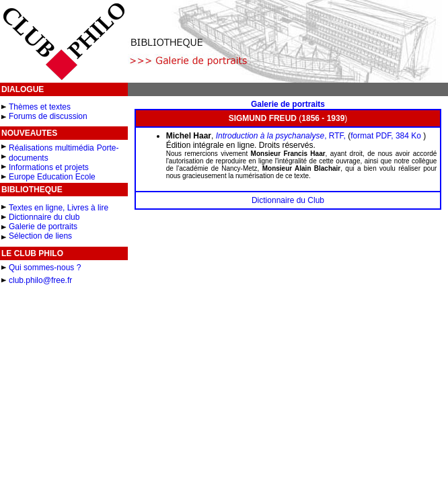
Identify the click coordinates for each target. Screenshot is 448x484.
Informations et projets (49, 167)
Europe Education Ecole (52, 177)
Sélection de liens (40, 236)
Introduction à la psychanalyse (270, 136)
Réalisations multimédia (51, 148)
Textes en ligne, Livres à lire (59, 208)
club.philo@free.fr (40, 280)
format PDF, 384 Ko (387, 136)
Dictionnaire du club (44, 217)
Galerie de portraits (43, 227)
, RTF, (335, 136)
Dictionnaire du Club (288, 200)
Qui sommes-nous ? (45, 268)
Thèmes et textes (40, 107)
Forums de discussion (48, 116)
